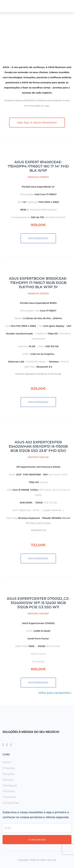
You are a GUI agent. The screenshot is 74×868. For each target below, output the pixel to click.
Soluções (8, 774)
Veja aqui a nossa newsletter (37, 123)
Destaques (10, 785)
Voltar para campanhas (55, 693)
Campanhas (11, 803)
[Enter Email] (37, 828)
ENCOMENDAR (38, 238)
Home (7, 762)
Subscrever (37, 840)
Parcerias (9, 791)
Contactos (9, 797)
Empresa (9, 768)
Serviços (8, 780)
